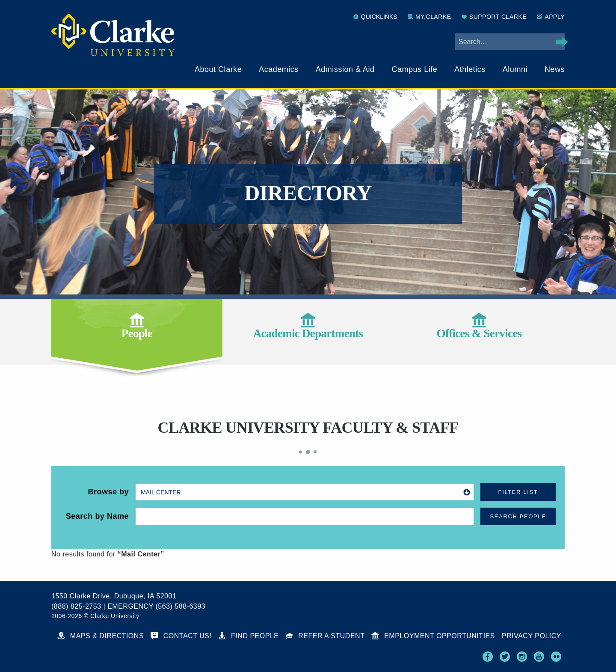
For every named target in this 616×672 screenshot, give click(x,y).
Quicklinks (375, 17)
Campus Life (415, 69)
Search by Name (97, 516)
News (555, 69)
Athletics (470, 69)
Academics (279, 69)
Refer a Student (325, 636)
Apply (551, 17)
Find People (248, 636)
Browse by (108, 492)
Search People (518, 516)
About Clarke (218, 69)
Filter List (518, 492)
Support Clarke (494, 17)
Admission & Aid (345, 69)
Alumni (515, 69)
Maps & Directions (101, 636)
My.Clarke (429, 17)
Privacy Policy (532, 636)
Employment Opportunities (433, 636)
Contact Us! (181, 636)
